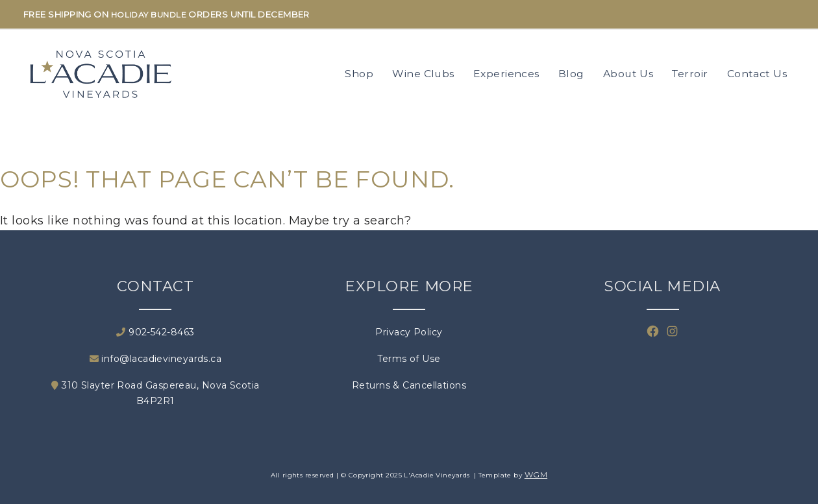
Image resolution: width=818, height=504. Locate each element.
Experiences (506, 74)
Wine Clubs (423, 74)
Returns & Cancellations (409, 385)
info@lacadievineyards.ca (156, 359)
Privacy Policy (409, 332)
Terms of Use (409, 359)
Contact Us (757, 74)
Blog (571, 74)
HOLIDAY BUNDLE (149, 15)
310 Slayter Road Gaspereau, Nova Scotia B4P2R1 (155, 393)
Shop (359, 74)
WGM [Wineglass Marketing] (536, 474)
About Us (628, 74)
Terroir (690, 74)
